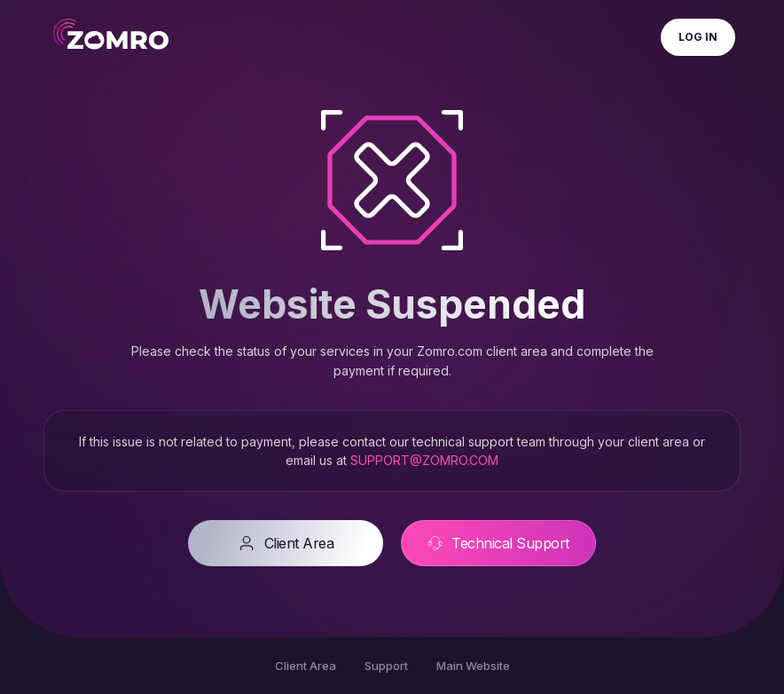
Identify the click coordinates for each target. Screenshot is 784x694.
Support (386, 666)
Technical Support (498, 543)
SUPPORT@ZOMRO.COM (424, 460)
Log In (698, 37)
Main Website (473, 666)
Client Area (286, 543)
